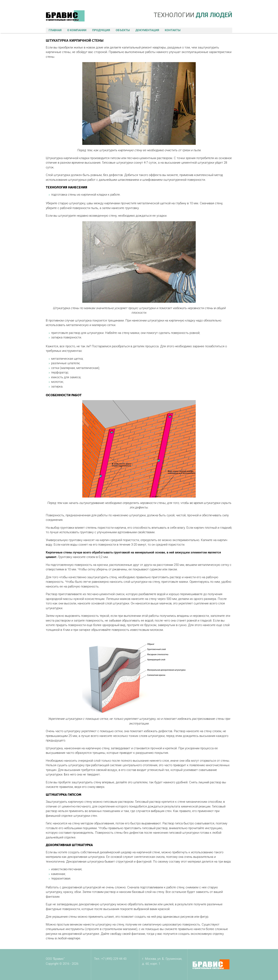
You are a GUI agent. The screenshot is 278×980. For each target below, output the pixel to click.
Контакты (173, 30)
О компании (77, 30)
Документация (147, 30)
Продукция (101, 30)
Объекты (123, 30)
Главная (55, 30)
